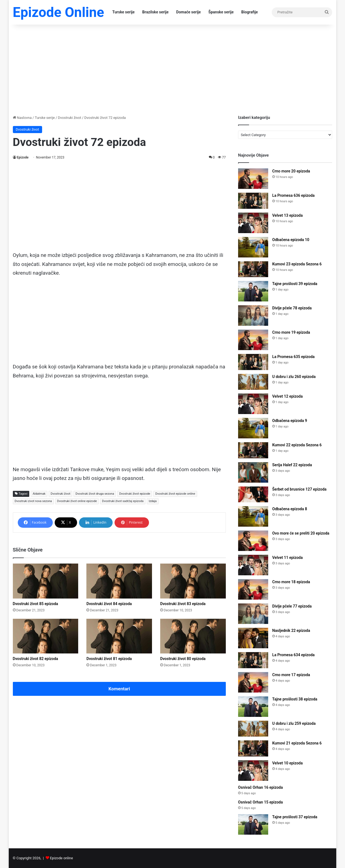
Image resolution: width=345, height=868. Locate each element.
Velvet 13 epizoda (287, 215)
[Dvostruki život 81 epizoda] (119, 636)
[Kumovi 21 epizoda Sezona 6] (253, 748)
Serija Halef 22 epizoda (292, 465)
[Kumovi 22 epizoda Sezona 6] (253, 450)
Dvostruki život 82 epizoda (36, 659)
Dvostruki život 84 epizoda (109, 604)
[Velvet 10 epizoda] (253, 771)
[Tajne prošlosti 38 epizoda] (253, 707)
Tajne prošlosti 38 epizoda (295, 699)
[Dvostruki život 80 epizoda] (193, 636)
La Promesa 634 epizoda (293, 655)
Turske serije (124, 12)
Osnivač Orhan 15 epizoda (261, 802)
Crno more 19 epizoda (291, 332)
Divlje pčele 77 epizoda (292, 606)
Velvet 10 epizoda (287, 763)
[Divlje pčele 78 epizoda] (253, 316)
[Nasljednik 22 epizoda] (253, 638)
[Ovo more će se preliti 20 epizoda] (253, 541)
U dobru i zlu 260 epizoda (294, 377)
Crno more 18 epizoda (291, 582)
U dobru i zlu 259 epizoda (294, 723)
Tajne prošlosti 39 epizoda (295, 284)
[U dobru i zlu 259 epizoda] (253, 729)
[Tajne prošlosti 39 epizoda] (253, 291)
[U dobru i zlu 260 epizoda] (253, 382)
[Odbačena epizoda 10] (253, 247)
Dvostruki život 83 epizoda (183, 604)
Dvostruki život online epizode (77, 501)
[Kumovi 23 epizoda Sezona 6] (253, 269)
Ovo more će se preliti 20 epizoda (301, 533)
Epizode (23, 157)
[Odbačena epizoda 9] (253, 428)
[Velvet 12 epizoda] (253, 404)
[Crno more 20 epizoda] (253, 179)
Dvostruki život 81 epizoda (109, 659)
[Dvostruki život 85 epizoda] (46, 581)
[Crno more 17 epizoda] (253, 682)
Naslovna (22, 118)
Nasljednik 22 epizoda (291, 631)
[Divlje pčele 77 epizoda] (253, 614)
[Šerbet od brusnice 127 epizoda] (253, 495)
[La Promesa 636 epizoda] (253, 201)
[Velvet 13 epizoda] (253, 223)
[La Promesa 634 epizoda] (253, 660)
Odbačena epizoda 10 (291, 240)
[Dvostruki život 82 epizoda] (46, 636)
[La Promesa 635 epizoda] (253, 362)
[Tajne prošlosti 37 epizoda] (253, 824)
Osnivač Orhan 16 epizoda (261, 787)
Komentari (119, 689)
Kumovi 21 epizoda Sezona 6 (297, 743)
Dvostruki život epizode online (175, 494)
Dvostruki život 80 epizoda (183, 659)
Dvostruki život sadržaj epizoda (123, 501)
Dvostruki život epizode (135, 494)
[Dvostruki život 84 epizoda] (119, 581)
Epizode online (62, 858)
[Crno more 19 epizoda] (253, 340)
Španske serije (221, 12)
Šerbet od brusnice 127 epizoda (299, 489)
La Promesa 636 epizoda (293, 195)
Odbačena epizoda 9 (290, 421)
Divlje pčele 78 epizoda (292, 308)
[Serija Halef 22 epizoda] (253, 472)
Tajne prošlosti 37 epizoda (295, 817)
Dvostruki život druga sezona (95, 494)
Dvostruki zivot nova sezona (33, 501)
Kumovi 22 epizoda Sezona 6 (297, 445)
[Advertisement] (173, 68)
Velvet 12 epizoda (287, 396)
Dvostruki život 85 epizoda (36, 604)
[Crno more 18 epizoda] (253, 589)
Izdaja (153, 501)
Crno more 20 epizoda (291, 171)
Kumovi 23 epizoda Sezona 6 (297, 264)
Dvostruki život (70, 118)
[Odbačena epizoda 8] (253, 516)
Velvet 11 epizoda (287, 558)
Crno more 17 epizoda (291, 675)
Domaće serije (189, 12)
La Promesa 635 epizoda (293, 357)
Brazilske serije (155, 12)
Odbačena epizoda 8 (290, 509)
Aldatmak (39, 494)
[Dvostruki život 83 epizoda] (193, 581)
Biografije (250, 12)
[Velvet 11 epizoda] (253, 565)
